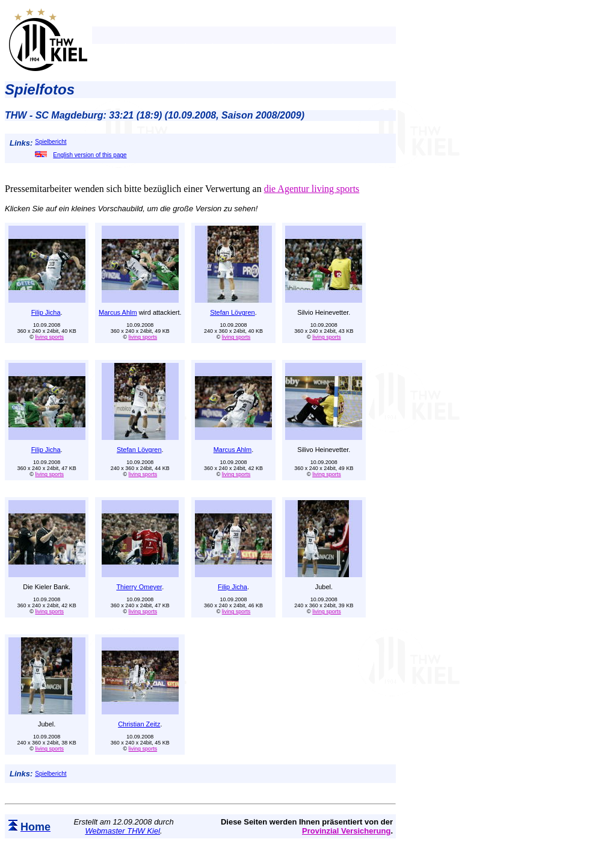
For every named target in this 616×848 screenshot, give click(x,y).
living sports (49, 337)
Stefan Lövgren (233, 312)
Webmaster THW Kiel (122, 831)
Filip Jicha (46, 312)
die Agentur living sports (312, 189)
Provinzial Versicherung (346, 831)
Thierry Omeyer (139, 587)
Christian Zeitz (139, 724)
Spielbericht (51, 142)
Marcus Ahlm (118, 312)
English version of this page (81, 155)
